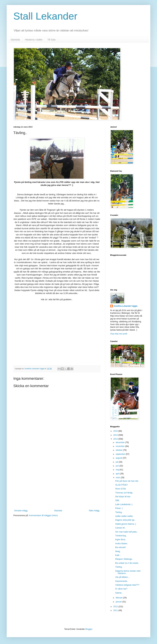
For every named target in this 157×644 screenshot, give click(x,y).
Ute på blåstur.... (123, 577)
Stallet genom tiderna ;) (126, 524)
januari (119, 602)
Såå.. (118, 500)
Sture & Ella (121, 489)
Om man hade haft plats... (127, 532)
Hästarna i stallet (34, 40)
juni (118, 466)
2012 (116, 607)
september (121, 454)
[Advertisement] (57, 484)
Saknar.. (119, 593)
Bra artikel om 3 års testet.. (127, 563)
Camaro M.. (121, 528)
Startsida (15, 40)
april (118, 474)
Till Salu (52, 40)
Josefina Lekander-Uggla (126, 306)
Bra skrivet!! (121, 547)
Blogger (89, 629)
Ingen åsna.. (121, 540)
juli (117, 462)
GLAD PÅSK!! (122, 485)
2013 (116, 439)
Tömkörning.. (121, 536)
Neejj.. (118, 551)
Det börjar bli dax (123, 497)
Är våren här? (121, 589)
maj (118, 470)
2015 (116, 431)
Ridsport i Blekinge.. (124, 559)
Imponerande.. (122, 581)
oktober (119, 450)
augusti (119, 458)
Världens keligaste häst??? (127, 585)
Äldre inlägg (94, 511)
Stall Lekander (45, 16)
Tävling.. (119, 512)
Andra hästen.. (122, 544)
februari (119, 598)
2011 (116, 610)
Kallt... (118, 555)
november (121, 446)
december (121, 442)
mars (118, 478)
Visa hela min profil (119, 334)
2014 (116, 435)
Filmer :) (119, 508)
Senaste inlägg (21, 511)
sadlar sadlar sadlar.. (125, 516)
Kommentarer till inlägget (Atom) (43, 515)
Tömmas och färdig (124, 493)
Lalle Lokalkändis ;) (124, 504)
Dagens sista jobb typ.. (125, 520)
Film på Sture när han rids (127, 481)
